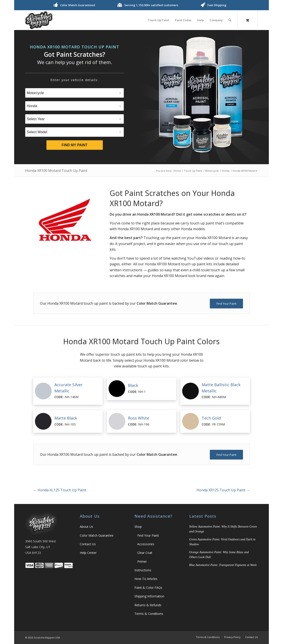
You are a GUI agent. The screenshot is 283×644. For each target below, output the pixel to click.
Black (133, 385)
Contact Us (88, 544)
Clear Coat (145, 553)
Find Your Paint (148, 535)
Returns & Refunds (148, 605)
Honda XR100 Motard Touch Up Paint (56, 171)
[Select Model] (75, 132)
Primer (142, 561)
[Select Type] (75, 93)
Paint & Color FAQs (148, 588)
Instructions (143, 570)
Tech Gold (211, 418)
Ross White (139, 418)
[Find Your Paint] (226, 304)
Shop (138, 527)
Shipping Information (149, 596)
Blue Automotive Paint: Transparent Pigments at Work (223, 565)
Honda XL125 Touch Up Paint (60, 490)
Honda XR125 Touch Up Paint (223, 490)
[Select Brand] (75, 106)
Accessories (146, 544)
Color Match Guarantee (97, 535)
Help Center (88, 553)
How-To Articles (146, 579)
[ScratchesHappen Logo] (39, 20)
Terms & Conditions (149, 614)
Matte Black (66, 418)
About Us (86, 527)
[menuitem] (158, 20)
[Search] (230, 20)
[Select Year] (75, 119)
